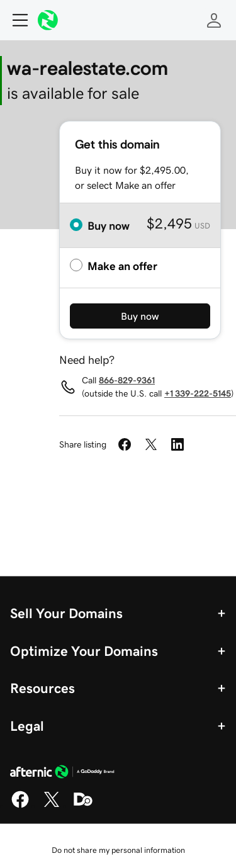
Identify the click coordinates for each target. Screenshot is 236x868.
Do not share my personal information (118, 850)
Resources (42, 688)
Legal (27, 726)
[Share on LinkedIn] (177, 444)
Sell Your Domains (66, 613)
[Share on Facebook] (125, 444)
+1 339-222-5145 (198, 393)
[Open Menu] (15, 20)
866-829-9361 (127, 380)
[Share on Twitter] (151, 444)
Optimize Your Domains (84, 651)
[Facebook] (20, 806)
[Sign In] (214, 20)
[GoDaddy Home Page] (62, 774)
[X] (52, 806)
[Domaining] (83, 806)
